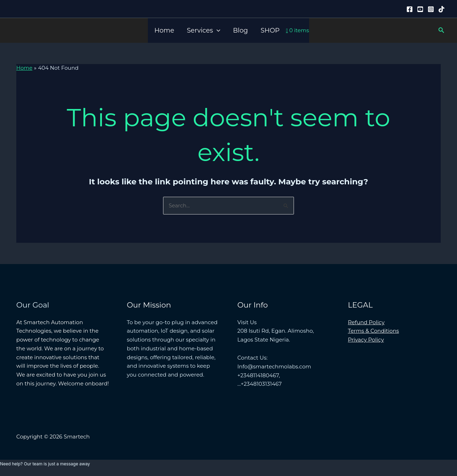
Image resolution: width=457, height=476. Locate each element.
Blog (241, 30)
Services (203, 30)
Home (164, 30)
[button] (217, 30)
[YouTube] (420, 9)
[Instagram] (431, 9)
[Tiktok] (441, 9)
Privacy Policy (366, 340)
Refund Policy (366, 322)
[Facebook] (410, 9)
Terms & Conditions (374, 331)
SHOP (270, 30)
